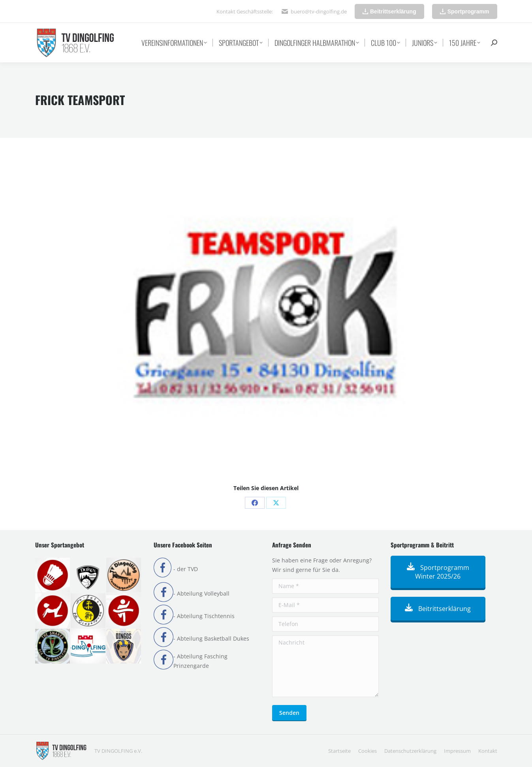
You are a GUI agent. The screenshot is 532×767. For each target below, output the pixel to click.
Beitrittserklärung (438, 609)
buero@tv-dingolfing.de (319, 11)
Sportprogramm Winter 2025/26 (438, 572)
